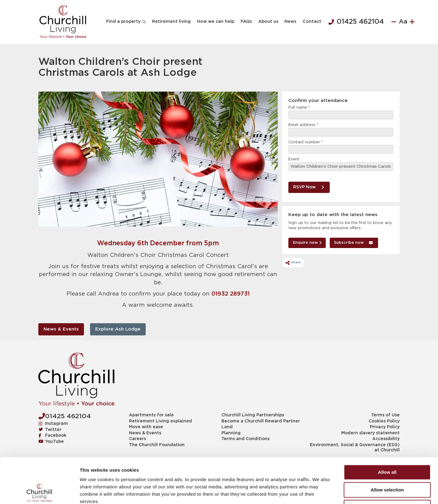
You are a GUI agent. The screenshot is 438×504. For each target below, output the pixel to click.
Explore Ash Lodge (118, 329)
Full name (299, 108)
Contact (312, 22)
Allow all (387, 430)
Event (294, 159)
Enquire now (307, 243)
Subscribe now (353, 243)
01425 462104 (356, 22)
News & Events (61, 329)
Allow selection (387, 447)
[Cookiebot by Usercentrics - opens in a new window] (39, 492)
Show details (319, 492)
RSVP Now (309, 187)
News (290, 22)
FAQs (246, 22)
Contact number (306, 142)
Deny (387, 465)
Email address (303, 125)
